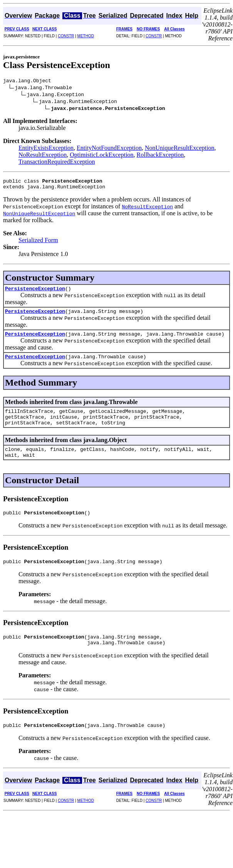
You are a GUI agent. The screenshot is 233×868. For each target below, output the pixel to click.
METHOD (86, 36)
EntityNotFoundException (109, 149)
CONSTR (66, 36)
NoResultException (43, 156)
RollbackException (160, 156)
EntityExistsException (46, 149)
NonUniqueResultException (179, 149)
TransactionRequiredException (57, 163)
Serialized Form (38, 244)
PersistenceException (35, 293)
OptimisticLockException (101, 156)
